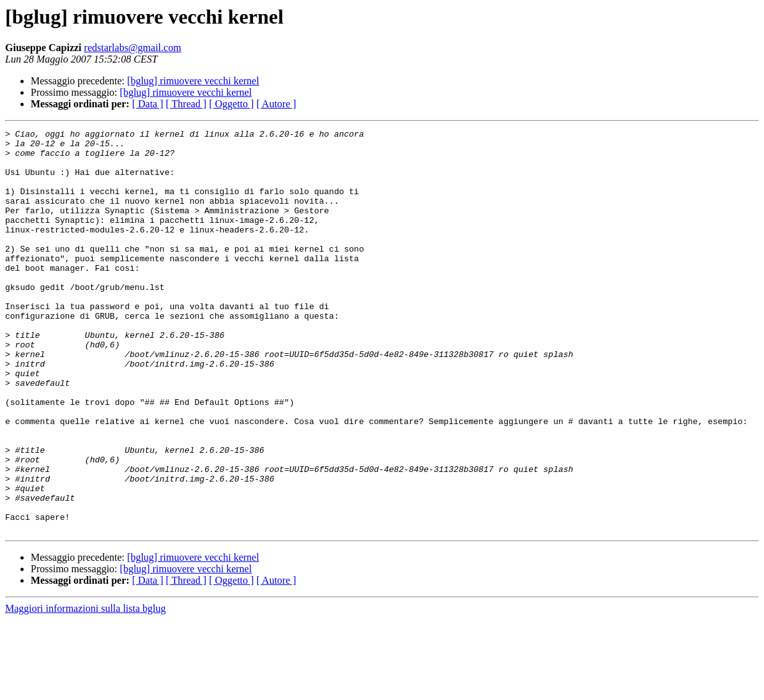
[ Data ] (148, 104)
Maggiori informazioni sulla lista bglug (86, 689)
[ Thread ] (187, 104)
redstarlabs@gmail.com (133, 48)
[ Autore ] (276, 104)
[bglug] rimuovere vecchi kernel (193, 81)
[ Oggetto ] (231, 104)
